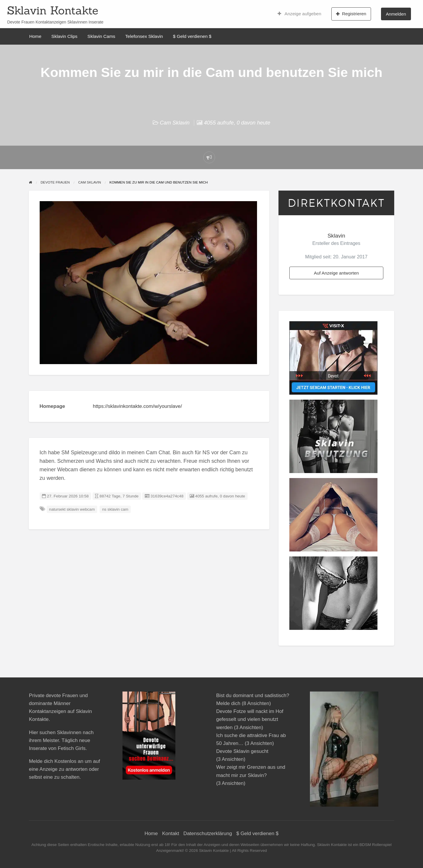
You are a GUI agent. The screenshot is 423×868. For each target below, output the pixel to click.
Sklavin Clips (64, 36)
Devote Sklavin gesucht (242, 751)
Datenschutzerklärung (208, 833)
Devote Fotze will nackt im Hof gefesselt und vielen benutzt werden (250, 719)
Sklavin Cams (101, 36)
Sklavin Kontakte (53, 10)
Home (35, 36)
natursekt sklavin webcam (72, 509)
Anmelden (396, 14)
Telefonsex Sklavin (144, 36)
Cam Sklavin (175, 123)
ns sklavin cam (115, 509)
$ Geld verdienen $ (192, 36)
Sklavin (336, 236)
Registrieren (351, 14)
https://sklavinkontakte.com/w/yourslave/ (137, 406)
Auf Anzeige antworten (336, 273)
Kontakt (171, 833)
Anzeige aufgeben (299, 14)
